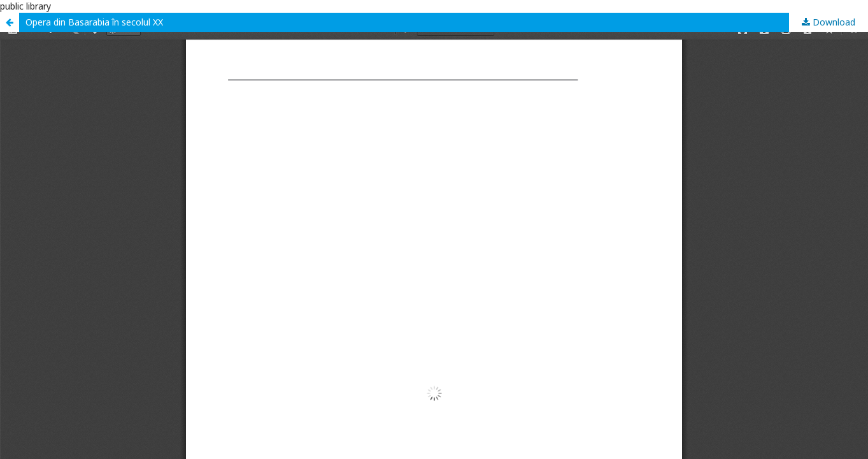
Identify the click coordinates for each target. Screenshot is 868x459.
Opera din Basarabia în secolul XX (94, 22)
